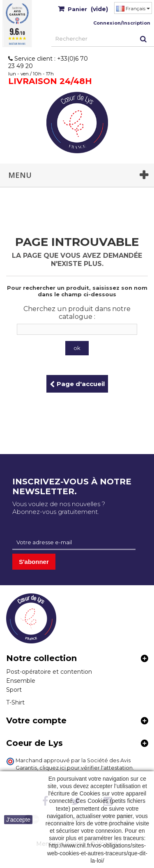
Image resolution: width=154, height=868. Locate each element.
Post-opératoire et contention (49, 672)
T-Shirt (15, 702)
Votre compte (36, 720)
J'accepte (18, 820)
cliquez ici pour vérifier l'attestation (86, 768)
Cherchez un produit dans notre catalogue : (77, 313)
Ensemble (21, 681)
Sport (14, 690)
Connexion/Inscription (122, 23)
